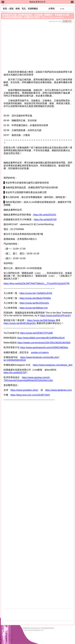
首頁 (5, 9)
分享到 (51, 9)
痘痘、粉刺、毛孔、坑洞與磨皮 (24, 9)
